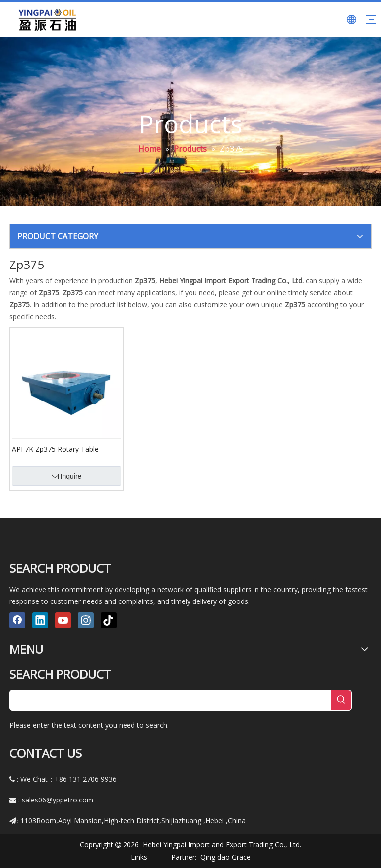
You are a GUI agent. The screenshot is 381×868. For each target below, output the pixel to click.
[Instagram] (86, 620)
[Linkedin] (40, 620)
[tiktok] (109, 620)
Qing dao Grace (225, 857)
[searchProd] (171, 700)
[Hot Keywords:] (341, 700)
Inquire (67, 476)
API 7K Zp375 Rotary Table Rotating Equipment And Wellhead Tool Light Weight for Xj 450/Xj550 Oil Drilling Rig (66, 449)
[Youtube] (63, 620)
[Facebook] (17, 620)
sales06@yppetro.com (58, 800)
